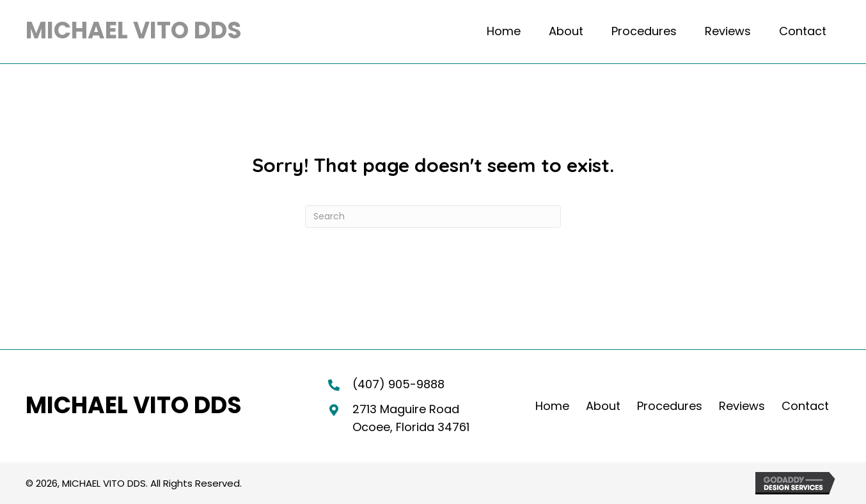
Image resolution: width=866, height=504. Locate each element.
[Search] (433, 217)
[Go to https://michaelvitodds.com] (134, 32)
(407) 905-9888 (398, 384)
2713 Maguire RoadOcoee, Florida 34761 (411, 418)
